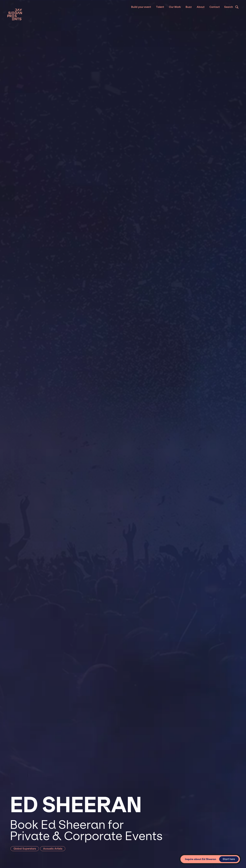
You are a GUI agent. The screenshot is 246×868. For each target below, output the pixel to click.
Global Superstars (25, 849)
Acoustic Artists (53, 849)
